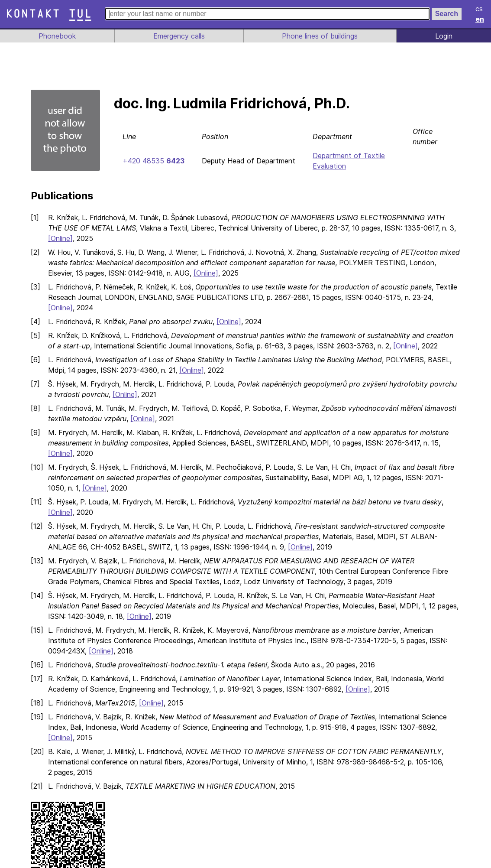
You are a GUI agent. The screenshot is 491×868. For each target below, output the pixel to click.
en (480, 19)
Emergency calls (178, 36)
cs (480, 9)
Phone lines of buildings (320, 36)
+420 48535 (153, 161)
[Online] (61, 238)
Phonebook (56, 36)
